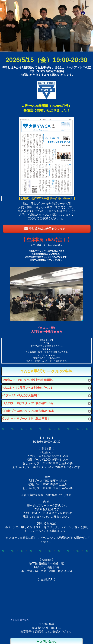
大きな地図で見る (20, 620)
